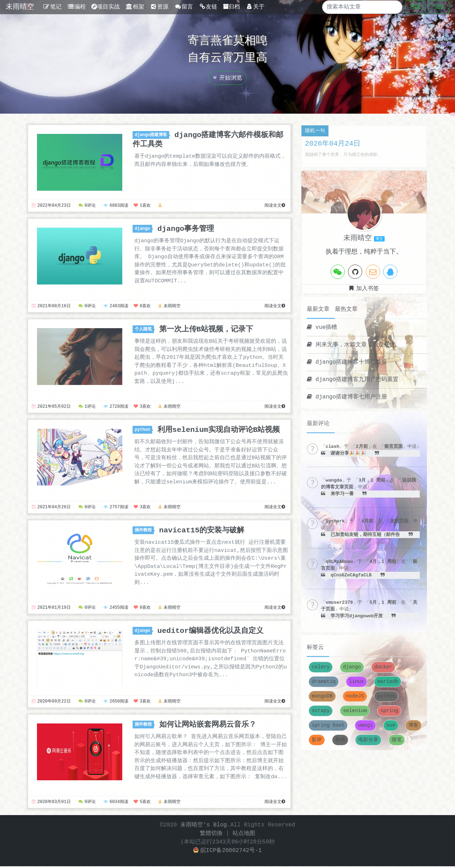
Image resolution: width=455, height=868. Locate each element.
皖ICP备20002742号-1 (228, 852)
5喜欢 (142, 804)
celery (321, 667)
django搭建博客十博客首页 (347, 362)
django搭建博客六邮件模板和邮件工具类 (208, 140)
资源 (159, 7)
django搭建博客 (152, 135)
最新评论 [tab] (318, 424)
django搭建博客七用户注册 (347, 397)
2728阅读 (116, 408)
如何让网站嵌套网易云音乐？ (208, 726)
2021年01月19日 (51, 609)
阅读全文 (275, 206)
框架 (135, 7)
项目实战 (106, 7)
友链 (208, 7)
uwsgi (365, 725)
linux (357, 682)
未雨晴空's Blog (204, 827)
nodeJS (355, 696)
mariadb (388, 682)
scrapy (321, 711)
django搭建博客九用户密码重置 (353, 380)
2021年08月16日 (51, 307)
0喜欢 (142, 307)
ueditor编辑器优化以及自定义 (210, 632)
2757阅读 (116, 508)
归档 (231, 7)
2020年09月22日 (51, 703)
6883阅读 (116, 206)
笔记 (52, 7)
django (143, 229)
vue (391, 725)
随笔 (397, 740)
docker (383, 667)
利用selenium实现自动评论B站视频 (219, 430)
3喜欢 (142, 408)
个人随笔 (144, 330)
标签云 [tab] (315, 647)
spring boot (328, 725)
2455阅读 (116, 609)
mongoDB (322, 696)
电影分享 (368, 740)
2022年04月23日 (51, 206)
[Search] (356, 7)
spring (389, 711)
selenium (355, 711)
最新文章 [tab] (318, 309)
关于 (255, 7)
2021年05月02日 (51, 408)
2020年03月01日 (51, 804)
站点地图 (244, 835)
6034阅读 (116, 804)
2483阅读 (116, 307)
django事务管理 (186, 229)
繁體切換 (211, 835)
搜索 (416, 7)
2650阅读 (116, 703)
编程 (77, 7)
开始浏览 (227, 78)
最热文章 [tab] (346, 309)
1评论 (87, 408)
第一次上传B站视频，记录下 (206, 330)
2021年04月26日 (51, 508)
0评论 (87, 206)
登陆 (439, 7)
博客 (413, 725)
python (143, 431)
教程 (340, 740)
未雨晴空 (20, 7)
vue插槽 (322, 327)
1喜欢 (142, 206)
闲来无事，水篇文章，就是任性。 (354, 345)
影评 (317, 740)
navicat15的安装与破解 (202, 531)
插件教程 (144, 531)
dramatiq (324, 682)
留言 (184, 7)
